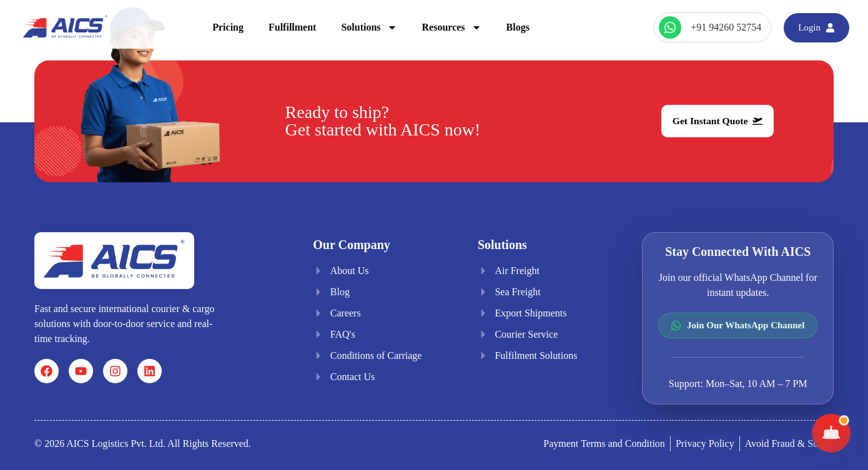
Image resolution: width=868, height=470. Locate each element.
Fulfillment (292, 27)
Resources (452, 27)
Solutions (369, 27)
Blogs (518, 27)
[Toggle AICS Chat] (831, 433)
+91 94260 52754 (726, 27)
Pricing (228, 27)
